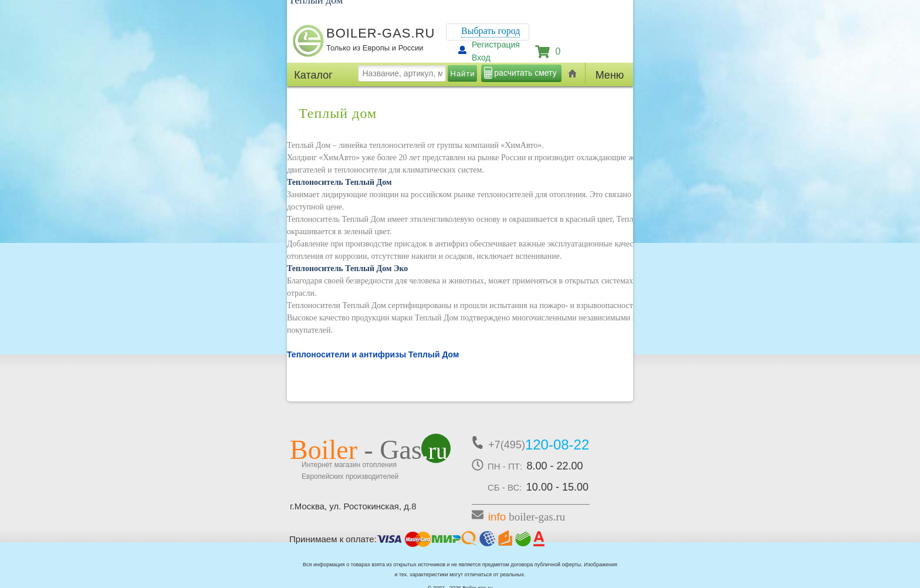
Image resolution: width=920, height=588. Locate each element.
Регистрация (496, 45)
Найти (463, 74)
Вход (481, 58)
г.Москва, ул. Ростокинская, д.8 (353, 506)
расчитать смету (525, 73)
